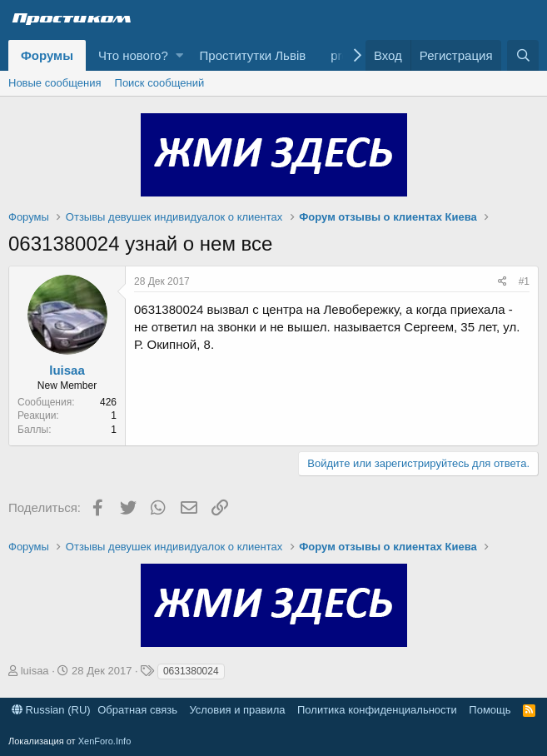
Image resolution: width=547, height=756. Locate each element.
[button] (179, 55)
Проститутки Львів (253, 55)
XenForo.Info (105, 741)
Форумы (47, 55)
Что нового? (133, 55)
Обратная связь (137, 710)
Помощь (490, 710)
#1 (524, 281)
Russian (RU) (51, 710)
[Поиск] (523, 55)
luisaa (67, 370)
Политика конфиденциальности (377, 710)
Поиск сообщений (160, 83)
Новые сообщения (55, 83)
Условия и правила (237, 710)
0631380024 (191, 671)
